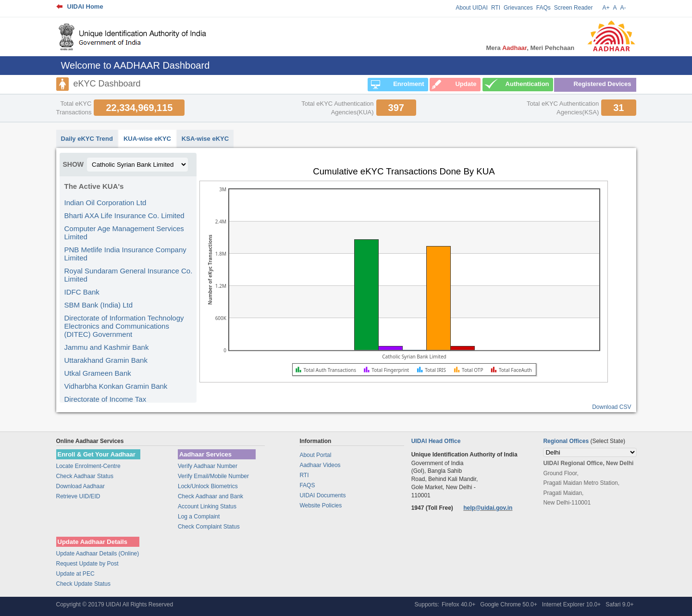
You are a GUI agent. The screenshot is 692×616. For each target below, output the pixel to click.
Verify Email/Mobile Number (213, 476)
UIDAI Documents (322, 495)
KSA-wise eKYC (205, 139)
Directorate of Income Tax (105, 399)
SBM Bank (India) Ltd (99, 305)
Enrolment (408, 84)
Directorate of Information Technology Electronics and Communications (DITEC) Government (124, 326)
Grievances (518, 8)
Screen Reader (574, 8)
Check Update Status (83, 584)
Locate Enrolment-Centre (88, 466)
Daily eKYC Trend (87, 139)
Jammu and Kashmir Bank (107, 347)
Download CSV (612, 407)
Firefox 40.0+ (458, 604)
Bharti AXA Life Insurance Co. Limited (124, 216)
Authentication (527, 84)
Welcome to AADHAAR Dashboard (136, 65)
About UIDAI (472, 8)
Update (466, 84)
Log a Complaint (199, 517)
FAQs (544, 8)
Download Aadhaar (80, 486)
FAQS (307, 485)
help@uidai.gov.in (488, 508)
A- (623, 8)
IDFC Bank (82, 292)
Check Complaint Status (209, 527)
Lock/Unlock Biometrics (208, 486)
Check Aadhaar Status (85, 476)
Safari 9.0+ (619, 604)
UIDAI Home (85, 6)
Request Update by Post (87, 564)
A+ (606, 8)
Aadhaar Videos (320, 465)
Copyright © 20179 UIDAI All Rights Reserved (115, 604)
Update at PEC (75, 574)
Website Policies (321, 505)
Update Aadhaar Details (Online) (98, 554)
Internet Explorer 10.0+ (571, 604)
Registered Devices (603, 84)
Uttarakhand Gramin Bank (106, 360)
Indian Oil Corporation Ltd (105, 203)
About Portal (315, 455)
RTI (496, 8)
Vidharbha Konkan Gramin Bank (116, 386)
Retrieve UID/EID (78, 496)
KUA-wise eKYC (147, 139)
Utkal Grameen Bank (98, 373)
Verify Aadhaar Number (208, 466)
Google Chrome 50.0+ (508, 604)
